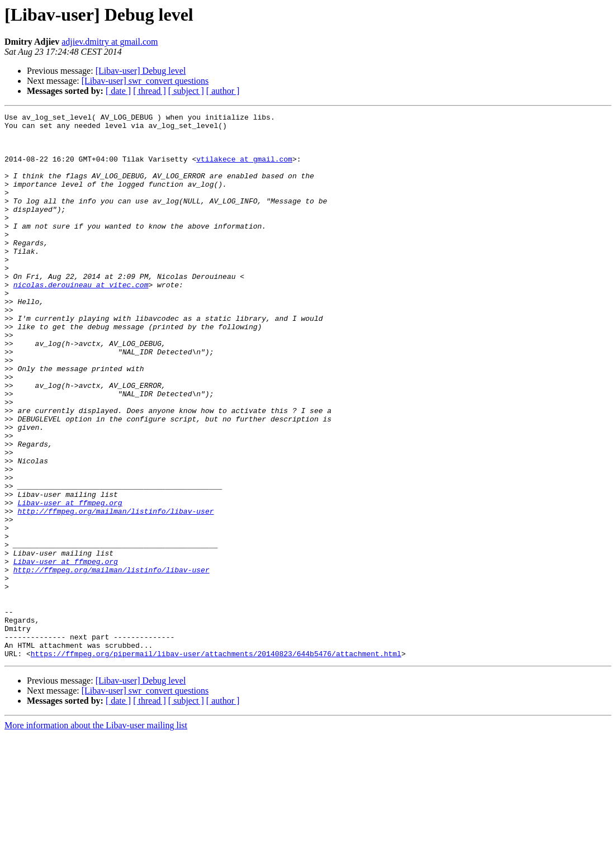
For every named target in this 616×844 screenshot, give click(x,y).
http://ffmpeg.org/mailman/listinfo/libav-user (115, 591)
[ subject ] (186, 91)
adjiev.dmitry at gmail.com (110, 42)
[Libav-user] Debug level (141, 71)
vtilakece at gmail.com (244, 169)
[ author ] (223, 91)
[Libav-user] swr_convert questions (145, 81)
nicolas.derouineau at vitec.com (81, 320)
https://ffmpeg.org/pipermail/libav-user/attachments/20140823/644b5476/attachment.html (216, 762)
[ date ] (118, 91)
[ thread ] (150, 91)
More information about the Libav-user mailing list (96, 834)
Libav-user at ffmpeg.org (70, 581)
